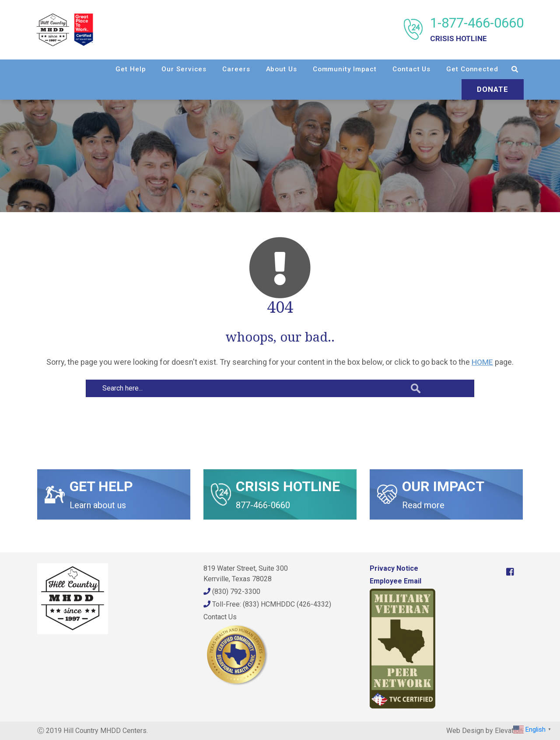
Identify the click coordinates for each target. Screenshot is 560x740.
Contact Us (411, 69)
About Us (281, 69)
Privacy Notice (394, 568)
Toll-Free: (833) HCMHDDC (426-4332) (267, 604)
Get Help (130, 69)
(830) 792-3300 (232, 592)
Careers (235, 69)
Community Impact (344, 69)
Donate (492, 89)
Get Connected (471, 69)
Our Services (184, 69)
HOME (483, 362)
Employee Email (395, 581)
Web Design (465, 731)
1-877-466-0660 (476, 30)
